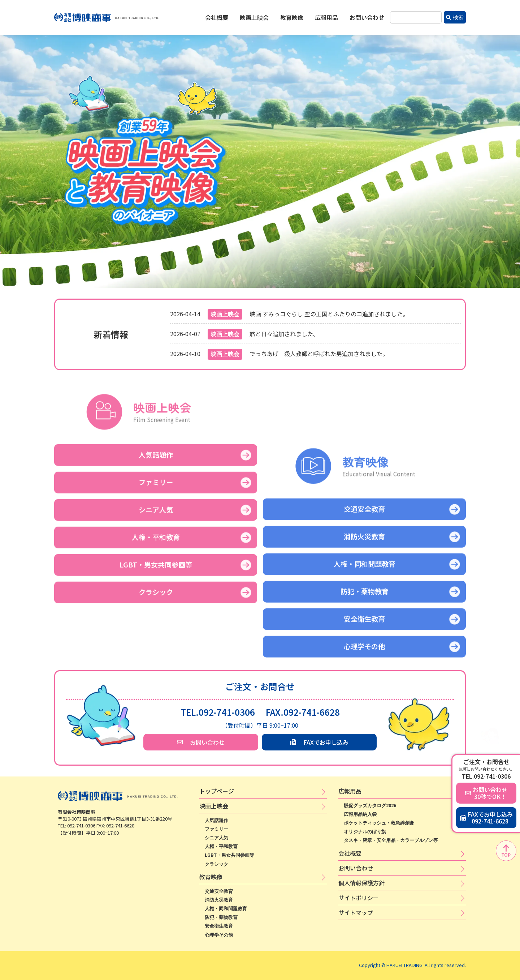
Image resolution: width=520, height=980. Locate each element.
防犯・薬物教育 (221, 917)
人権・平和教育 (221, 846)
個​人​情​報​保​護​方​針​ (361, 883)
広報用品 (326, 17)
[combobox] (416, 18)
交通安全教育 (219, 891)
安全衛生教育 (219, 926)
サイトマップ (356, 912)
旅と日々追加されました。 (284, 334)
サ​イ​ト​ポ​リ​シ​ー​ (359, 898)
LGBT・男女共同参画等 (229, 855)
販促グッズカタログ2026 (370, 806)
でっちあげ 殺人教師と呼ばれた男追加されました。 (319, 354)
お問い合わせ (367, 17)
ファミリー (216, 829)
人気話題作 (216, 820)
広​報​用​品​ (350, 791)
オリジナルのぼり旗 (365, 832)
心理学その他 (219, 935)
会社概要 (217, 17)
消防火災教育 (219, 900)
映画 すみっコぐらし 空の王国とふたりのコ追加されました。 (329, 314)
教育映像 (292, 17)
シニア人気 (216, 838)
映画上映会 (254, 17)
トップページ (217, 791)
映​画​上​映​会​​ (214, 806)
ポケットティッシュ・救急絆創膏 (379, 823)
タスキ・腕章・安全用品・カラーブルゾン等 (391, 840)
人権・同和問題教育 (226, 909)
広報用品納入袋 (360, 814)
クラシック (216, 864)
